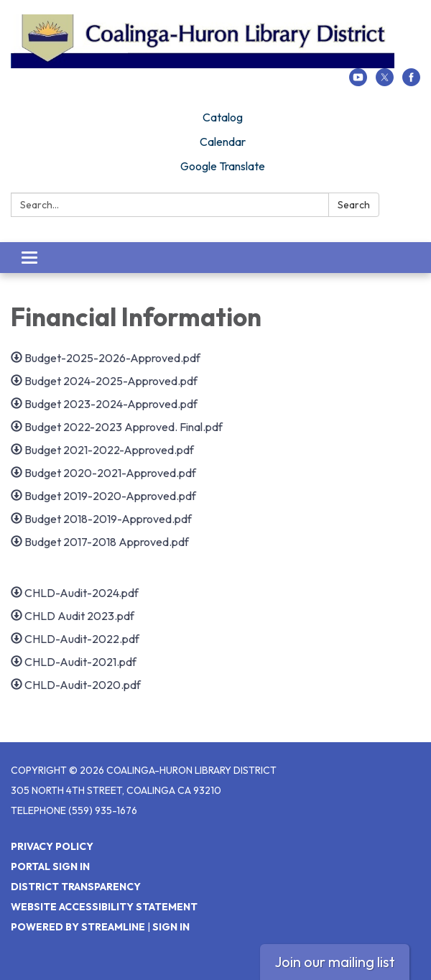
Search (354, 205)
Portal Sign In (50, 866)
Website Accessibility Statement (104, 907)
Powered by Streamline (78, 927)
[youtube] (358, 82)
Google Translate (223, 166)
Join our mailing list (335, 962)
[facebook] (411, 82)
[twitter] (385, 82)
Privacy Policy (52, 846)
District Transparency (76, 887)
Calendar (223, 142)
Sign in (171, 927)
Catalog (223, 117)
